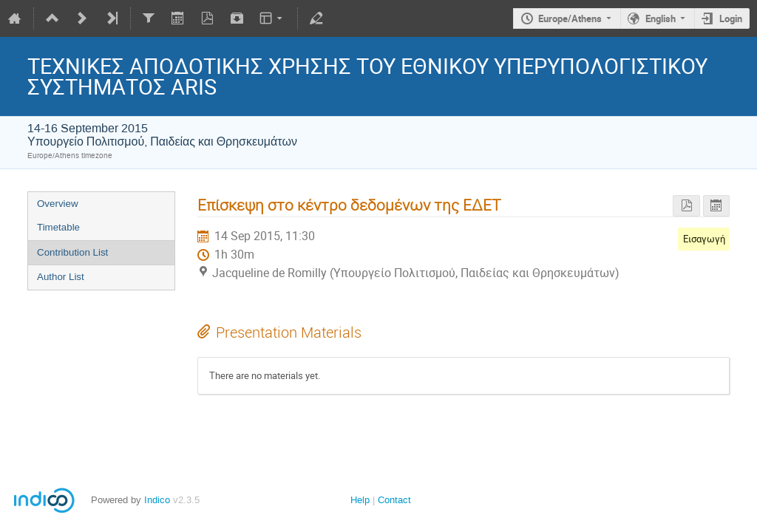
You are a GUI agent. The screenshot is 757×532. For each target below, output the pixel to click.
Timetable (58, 227)
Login (731, 18)
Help (360, 500)
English (661, 18)
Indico (157, 500)
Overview (58, 204)
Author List (61, 277)
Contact (394, 500)
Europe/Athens (570, 18)
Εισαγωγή (704, 239)
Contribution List (72, 252)
